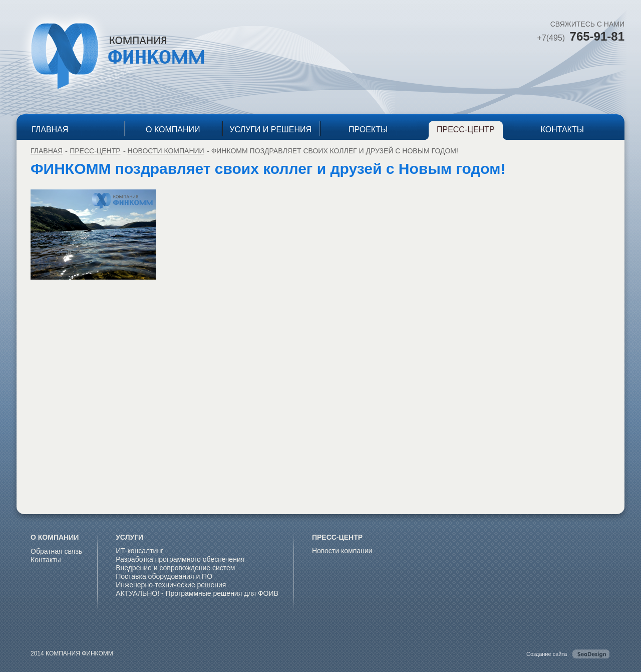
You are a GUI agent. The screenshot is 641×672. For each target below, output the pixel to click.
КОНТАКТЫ (562, 130)
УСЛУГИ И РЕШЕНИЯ (270, 130)
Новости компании (166, 151)
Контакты (46, 560)
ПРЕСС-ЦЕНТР (466, 130)
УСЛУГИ (129, 537)
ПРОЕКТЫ (368, 130)
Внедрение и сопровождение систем (175, 568)
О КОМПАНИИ (173, 130)
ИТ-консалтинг (139, 551)
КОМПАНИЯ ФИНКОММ (111, 55)
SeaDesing (591, 654)
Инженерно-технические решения (171, 585)
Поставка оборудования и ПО (164, 576)
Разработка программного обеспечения (180, 559)
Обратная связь (56, 551)
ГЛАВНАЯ (50, 130)
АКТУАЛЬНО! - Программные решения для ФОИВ (197, 593)
